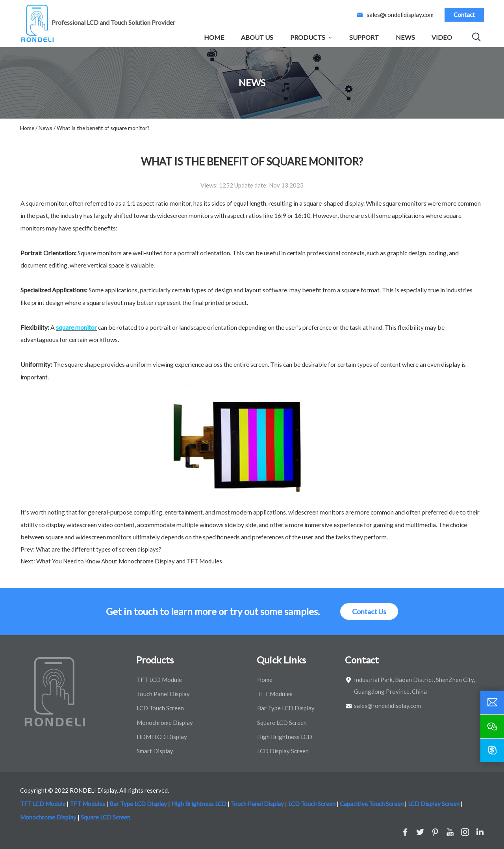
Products (308, 37)
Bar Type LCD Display (286, 708)
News (405, 37)
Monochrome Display (165, 723)
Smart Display (155, 751)
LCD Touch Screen (160, 708)
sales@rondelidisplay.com (400, 15)
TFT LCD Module (159, 680)
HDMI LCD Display (162, 737)
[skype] (492, 751)
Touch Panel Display (163, 694)
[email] (492, 702)
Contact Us (369, 611)
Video (442, 37)
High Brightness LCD (285, 737)
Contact (464, 15)
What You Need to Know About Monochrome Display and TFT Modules (129, 561)
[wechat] (492, 726)
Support (364, 37)
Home (214, 37)
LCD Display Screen (283, 751)
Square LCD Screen (282, 723)
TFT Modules (275, 694)
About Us (257, 37)
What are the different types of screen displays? (98, 549)
